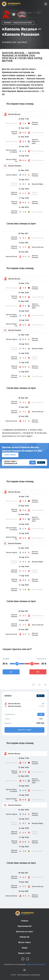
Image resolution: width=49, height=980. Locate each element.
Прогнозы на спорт (24, 932)
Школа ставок (24, 942)
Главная (25, 921)
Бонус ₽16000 (10, 455)
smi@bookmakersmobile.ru (36, 964)
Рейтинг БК (24, 937)
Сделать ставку (25, 730)
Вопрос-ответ (24, 953)
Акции (24, 948)
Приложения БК (24, 926)
